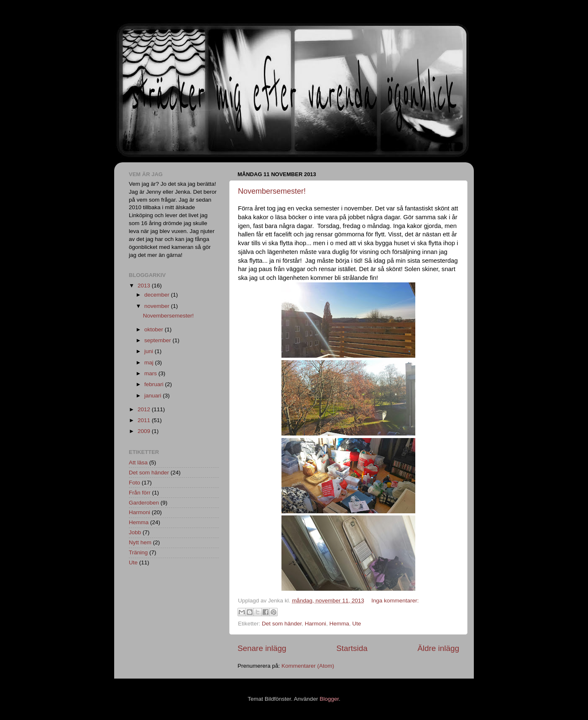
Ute (357, 624)
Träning (138, 552)
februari (155, 384)
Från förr (140, 493)
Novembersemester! (272, 191)
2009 (145, 431)
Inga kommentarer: (395, 601)
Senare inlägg (262, 648)
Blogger (329, 699)
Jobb (135, 532)
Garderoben (144, 503)
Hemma (339, 624)
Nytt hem (140, 542)
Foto (134, 483)
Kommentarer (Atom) (308, 666)
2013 (145, 286)
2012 (145, 409)
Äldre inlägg (438, 648)
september (159, 340)
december (158, 295)
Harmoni (316, 624)
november (158, 306)
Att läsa (138, 462)
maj (150, 363)
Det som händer (282, 624)
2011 (145, 420)
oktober (155, 329)
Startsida (352, 648)
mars (151, 373)
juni (150, 351)
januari (153, 396)
